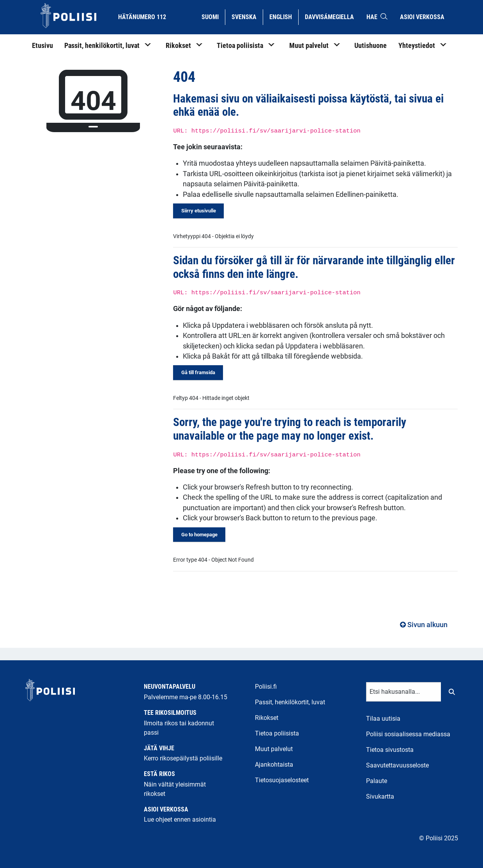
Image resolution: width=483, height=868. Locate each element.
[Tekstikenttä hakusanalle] (404, 692)
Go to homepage (199, 535)
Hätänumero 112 (142, 17)
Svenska (247, 16)
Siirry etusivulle (199, 211)
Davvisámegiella (329, 16)
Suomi (213, 16)
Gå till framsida (198, 372)
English (284, 16)
